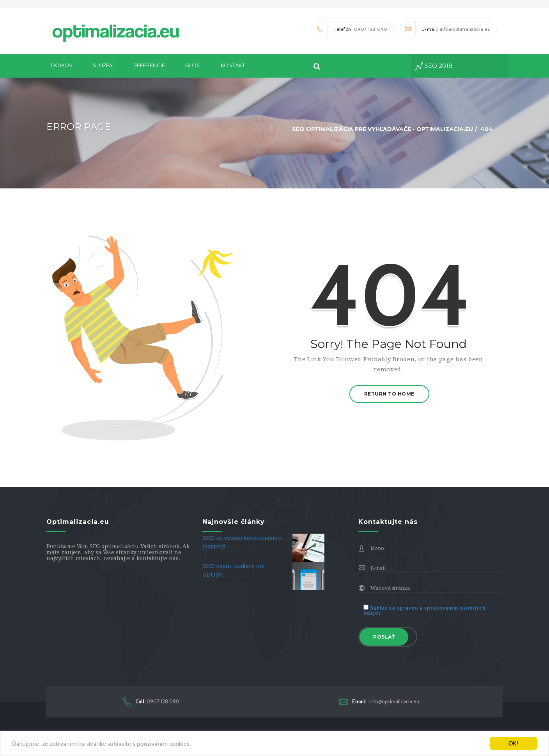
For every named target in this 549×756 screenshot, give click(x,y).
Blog (193, 65)
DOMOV (62, 65)
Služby (103, 65)
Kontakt (233, 65)
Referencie (149, 65)
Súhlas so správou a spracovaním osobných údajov (424, 610)
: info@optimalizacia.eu (445, 29)
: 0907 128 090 (350, 29)
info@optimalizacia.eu (379, 702)
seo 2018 (434, 66)
